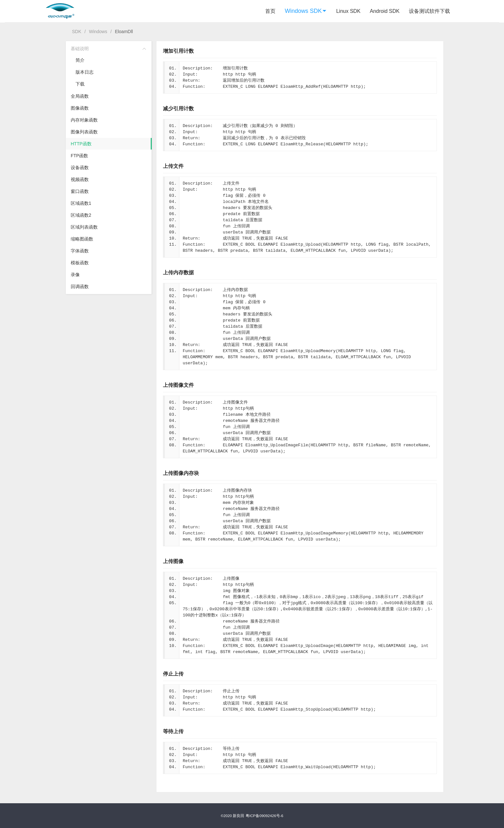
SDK (77, 32)
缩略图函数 (82, 239)
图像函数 (80, 108)
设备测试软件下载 (429, 11)
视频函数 (80, 179)
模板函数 (80, 263)
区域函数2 (81, 215)
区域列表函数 (84, 227)
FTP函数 (79, 156)
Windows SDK (306, 11)
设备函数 (80, 168)
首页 (270, 11)
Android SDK (385, 11)
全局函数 (80, 96)
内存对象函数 (84, 120)
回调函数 (80, 287)
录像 (75, 275)
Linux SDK (348, 11)
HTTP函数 (81, 144)
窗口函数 (80, 191)
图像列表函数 (84, 132)
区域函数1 (81, 203)
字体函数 (80, 251)
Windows (98, 32)
